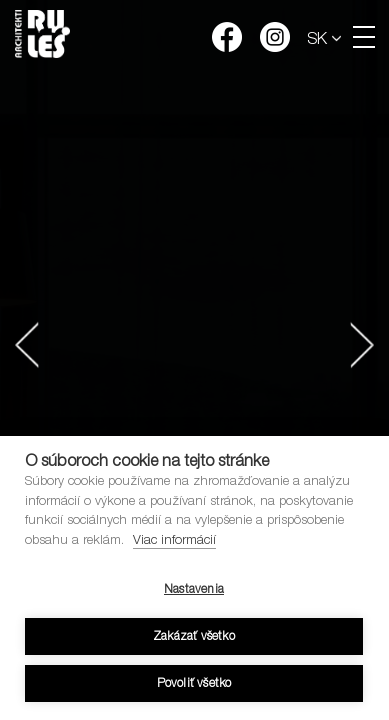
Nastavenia (194, 590)
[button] (27, 345)
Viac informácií (174, 541)
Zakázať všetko (194, 637)
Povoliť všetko (194, 684)
